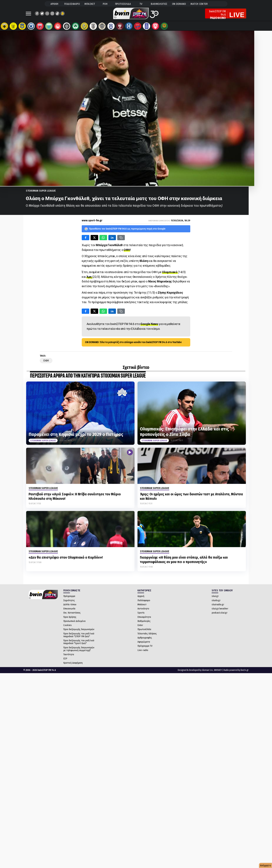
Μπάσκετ (142, 606)
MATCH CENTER (199, 4)
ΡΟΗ (105, 4)
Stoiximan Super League (41, 192)
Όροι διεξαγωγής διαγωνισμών (79, 631)
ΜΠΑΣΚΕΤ (90, 4)
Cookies (68, 627)
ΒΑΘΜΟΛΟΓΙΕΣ (159, 4)
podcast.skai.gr (220, 614)
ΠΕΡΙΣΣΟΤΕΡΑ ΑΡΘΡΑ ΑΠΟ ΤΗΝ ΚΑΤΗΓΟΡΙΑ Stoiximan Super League (88, 378)
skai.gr (215, 598)
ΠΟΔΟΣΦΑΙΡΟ (72, 4)
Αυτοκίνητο (143, 610)
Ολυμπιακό (170, 274)
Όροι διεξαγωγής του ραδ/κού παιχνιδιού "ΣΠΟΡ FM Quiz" (79, 637)
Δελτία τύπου (70, 606)
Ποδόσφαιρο (144, 602)
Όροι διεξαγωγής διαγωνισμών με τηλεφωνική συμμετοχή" (79, 651)
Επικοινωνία (69, 610)
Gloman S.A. (207, 672)
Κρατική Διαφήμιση (73, 664)
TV (141, 4)
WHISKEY (218, 672)
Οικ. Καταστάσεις (72, 614)
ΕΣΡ (65, 660)
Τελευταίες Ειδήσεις (147, 635)
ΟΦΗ (127, 251)
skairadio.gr (218, 606)
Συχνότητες (69, 602)
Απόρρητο (266, 865)
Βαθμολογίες (144, 623)
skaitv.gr (216, 602)
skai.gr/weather (220, 610)
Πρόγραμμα (69, 598)
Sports (141, 614)
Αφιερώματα (144, 643)
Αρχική (141, 598)
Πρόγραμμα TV (145, 648)
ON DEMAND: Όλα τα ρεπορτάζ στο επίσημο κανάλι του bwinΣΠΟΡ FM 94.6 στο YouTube (133, 344)
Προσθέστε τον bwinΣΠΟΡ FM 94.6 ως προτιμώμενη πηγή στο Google (125, 231)
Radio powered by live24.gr (236, 672)
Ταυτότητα (69, 656)
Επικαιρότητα (144, 619)
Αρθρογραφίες (145, 639)
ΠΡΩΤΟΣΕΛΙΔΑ (123, 4)
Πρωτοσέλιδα (144, 631)
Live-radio (143, 652)
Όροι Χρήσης (70, 619)
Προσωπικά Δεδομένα (74, 623)
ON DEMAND (179, 4)
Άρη (89, 278)
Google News (149, 326)
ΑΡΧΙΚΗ (54, 4)
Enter (140, 627)
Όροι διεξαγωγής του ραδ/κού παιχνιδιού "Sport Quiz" (79, 643)
